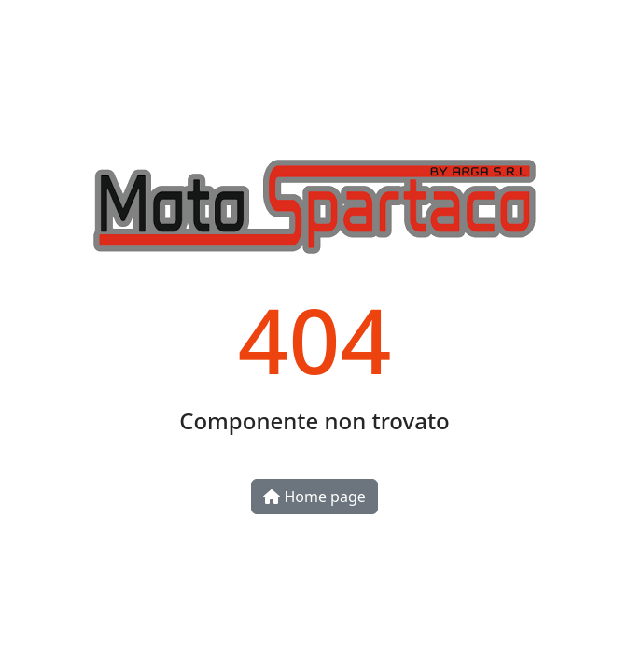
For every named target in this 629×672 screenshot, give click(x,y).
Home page (314, 497)
